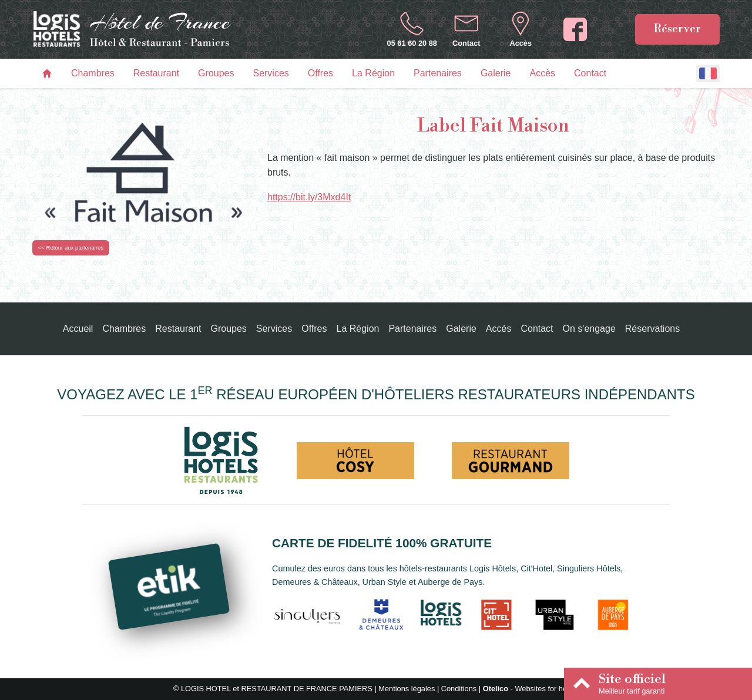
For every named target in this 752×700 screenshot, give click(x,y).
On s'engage (589, 329)
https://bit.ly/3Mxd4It (309, 197)
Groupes (216, 73)
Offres (320, 73)
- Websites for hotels (531, 689)
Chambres (93, 73)
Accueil (78, 329)
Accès (542, 73)
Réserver (677, 29)
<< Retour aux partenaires (71, 248)
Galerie (496, 73)
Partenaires (438, 73)
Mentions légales (407, 689)
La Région (373, 73)
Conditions (459, 689)
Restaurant (156, 73)
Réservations (652, 329)
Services (271, 73)
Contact (590, 73)
